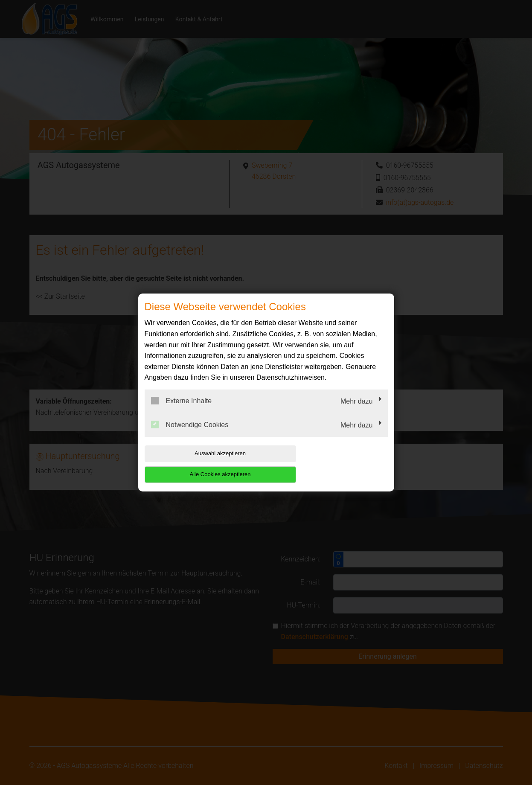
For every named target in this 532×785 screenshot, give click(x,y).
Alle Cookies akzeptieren (333, 464)
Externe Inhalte (182, 411)
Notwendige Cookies (190, 435)
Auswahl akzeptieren (199, 464)
